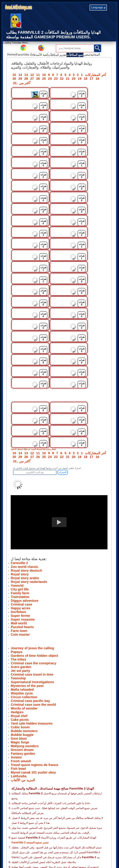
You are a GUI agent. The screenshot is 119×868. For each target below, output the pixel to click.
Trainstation (20, 542)
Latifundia (19, 721)
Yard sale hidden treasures (32, 668)
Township (18, 623)
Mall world (19, 568)
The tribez (18, 604)
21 (68, 79)
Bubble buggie (22, 680)
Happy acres (20, 553)
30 (14, 79)
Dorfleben (18, 557)
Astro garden (21, 612)
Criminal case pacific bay (30, 646)
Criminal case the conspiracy (33, 608)
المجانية (98, 55)
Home (12, 55)
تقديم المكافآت (58, 55)
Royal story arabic (25, 523)
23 (56, 79)
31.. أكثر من (21, 84)
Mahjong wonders (25, 691)
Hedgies (17, 657)
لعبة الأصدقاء (41, 55)
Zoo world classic (24, 512)
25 (44, 79)
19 (80, 79)
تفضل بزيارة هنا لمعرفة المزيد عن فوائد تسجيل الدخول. (37, 394)
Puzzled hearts (22, 572)
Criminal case (21, 549)
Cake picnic (20, 664)
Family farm (20, 538)
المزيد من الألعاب (23, 725)
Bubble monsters (24, 676)
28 (26, 79)
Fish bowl (18, 713)
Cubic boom (20, 672)
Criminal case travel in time (32, 619)
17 (91, 79)
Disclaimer (66, 849)
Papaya (16, 597)
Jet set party (20, 616)
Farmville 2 (19, 508)
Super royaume (23, 564)
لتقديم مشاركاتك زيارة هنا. (37, 817)
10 (44, 75)
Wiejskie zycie (22, 638)
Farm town (19, 576)
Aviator (16, 702)
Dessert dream (22, 695)
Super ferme (20, 560)
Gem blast (19, 683)
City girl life (20, 534)
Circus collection (24, 642)
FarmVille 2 (25, 55)
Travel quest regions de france (34, 710)
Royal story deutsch (26, 515)
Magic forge (20, 687)
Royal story (20, 519)
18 (85, 79)
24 (50, 79)
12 (32, 75)
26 (38, 79)
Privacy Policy (36, 849)
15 (14, 75)
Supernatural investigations (32, 627)
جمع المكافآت (75, 55)
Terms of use (52, 849)
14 (20, 75)
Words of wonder (24, 653)
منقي (88, 55)
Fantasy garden (23, 698)
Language (98, 7)
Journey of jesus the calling (32, 593)
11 (38, 75)
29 (20, 79)
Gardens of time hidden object (34, 600)
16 (97, 79)
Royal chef (19, 661)
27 (32, 79)
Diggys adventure (24, 545)
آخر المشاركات (95, 75)
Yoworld (17, 530)
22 (62, 79)
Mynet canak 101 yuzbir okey (33, 717)
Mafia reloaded (22, 634)
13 (26, 75)
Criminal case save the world (33, 649)
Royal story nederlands (29, 527)
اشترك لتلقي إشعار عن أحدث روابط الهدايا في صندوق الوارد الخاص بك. (47, 413)
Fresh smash (21, 706)
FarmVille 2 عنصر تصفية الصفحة (30, 787)
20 (74, 79)
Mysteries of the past (27, 631)
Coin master (20, 579)
